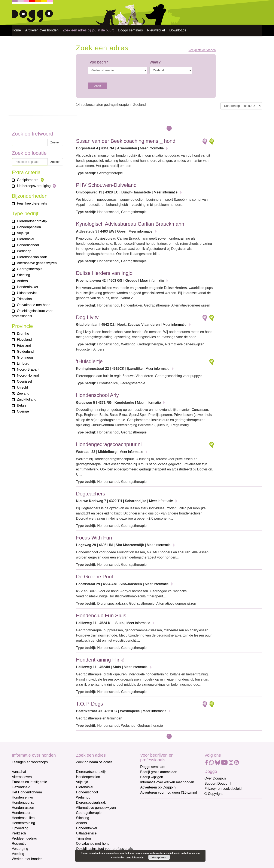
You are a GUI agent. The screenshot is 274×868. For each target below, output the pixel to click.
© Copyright (214, 794)
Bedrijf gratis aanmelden (159, 772)
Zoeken (55, 142)
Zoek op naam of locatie (94, 762)
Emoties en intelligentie (29, 782)
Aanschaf (19, 772)
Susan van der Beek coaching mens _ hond (126, 141)
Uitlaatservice (86, 833)
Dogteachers (91, 494)
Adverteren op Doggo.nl (158, 787)
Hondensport (22, 813)
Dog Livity (87, 317)
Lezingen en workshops (30, 762)
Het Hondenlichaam (27, 792)
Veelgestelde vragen (202, 50)
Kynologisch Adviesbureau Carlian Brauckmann (130, 224)
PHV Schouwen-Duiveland (106, 185)
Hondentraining (23, 823)
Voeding (18, 854)
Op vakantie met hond (93, 844)
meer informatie (135, 857)
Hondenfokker (87, 828)
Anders (81, 823)
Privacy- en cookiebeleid (223, 789)
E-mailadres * (151, 804)
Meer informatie (152, 148)
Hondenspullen (23, 818)
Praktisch (19, 833)
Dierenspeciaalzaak (91, 802)
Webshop (83, 797)
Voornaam (148, 818)
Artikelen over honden (42, 30)
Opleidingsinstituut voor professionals (104, 849)
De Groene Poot (95, 577)
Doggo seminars (130, 30)
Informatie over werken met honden (167, 782)
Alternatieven (22, 777)
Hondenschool (87, 792)
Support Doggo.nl (218, 783)
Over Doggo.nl (215, 778)
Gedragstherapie (89, 813)
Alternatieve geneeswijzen (96, 808)
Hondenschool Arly (97, 395)
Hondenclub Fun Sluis (101, 615)
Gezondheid (21, 787)
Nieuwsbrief (156, 30)
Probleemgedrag (24, 838)
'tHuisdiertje (89, 361)
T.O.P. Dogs (89, 704)
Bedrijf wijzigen (152, 777)
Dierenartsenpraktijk (91, 772)
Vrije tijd (82, 782)
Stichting (83, 818)
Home (16, 30)
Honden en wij (23, 797)
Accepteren (159, 857)
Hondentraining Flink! (100, 660)
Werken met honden (27, 859)
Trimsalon (83, 838)
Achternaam (150, 832)
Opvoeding (20, 828)
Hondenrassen (23, 808)
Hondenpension (88, 777)
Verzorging (20, 849)
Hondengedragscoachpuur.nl (109, 444)
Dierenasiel (85, 787)
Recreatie (19, 844)
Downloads (178, 30)
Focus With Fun (94, 538)
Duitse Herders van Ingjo (104, 273)
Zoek (98, 86)
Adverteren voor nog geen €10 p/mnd (169, 792)
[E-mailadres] (171, 811)
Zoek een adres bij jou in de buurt (88, 30)
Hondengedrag (23, 802)
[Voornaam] (171, 825)
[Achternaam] (171, 839)
